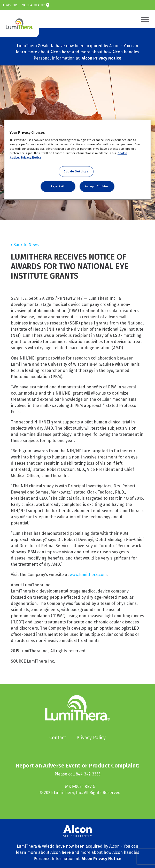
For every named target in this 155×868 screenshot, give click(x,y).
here (66, 52)
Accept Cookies (97, 186)
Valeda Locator (33, 5)
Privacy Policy (91, 738)
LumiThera (6, 13)
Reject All (58, 186)
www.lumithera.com (88, 575)
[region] (78, 160)
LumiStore (11, 5)
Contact (58, 738)
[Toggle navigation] (145, 19)
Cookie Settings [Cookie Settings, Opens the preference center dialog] (76, 171)
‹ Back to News (25, 245)
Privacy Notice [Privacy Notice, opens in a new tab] (31, 157)
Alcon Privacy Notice (102, 58)
